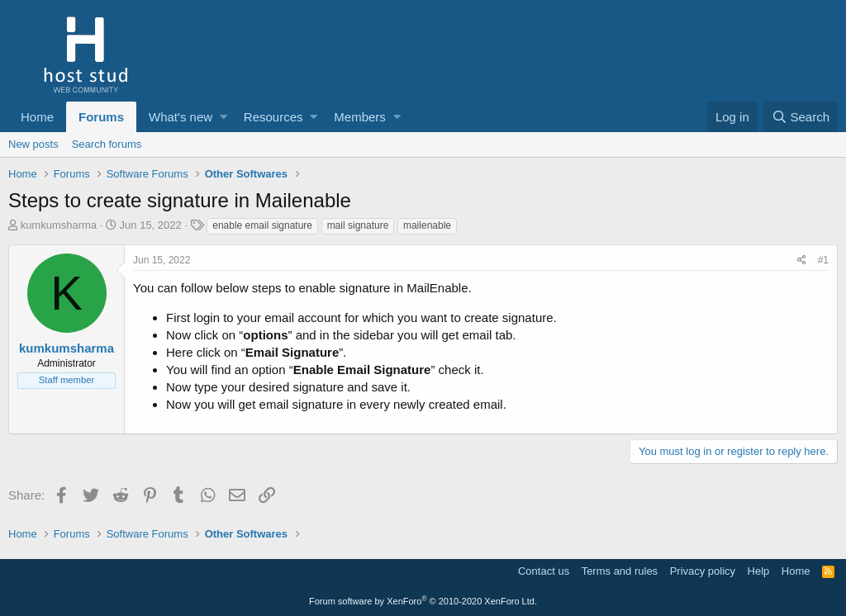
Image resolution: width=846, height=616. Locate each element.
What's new (181, 117)
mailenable (427, 225)
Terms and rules (620, 571)
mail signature (358, 225)
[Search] (801, 117)
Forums (101, 117)
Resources (273, 117)
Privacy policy (703, 571)
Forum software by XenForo (423, 601)
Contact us (544, 571)
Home (37, 117)
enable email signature (262, 225)
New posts (33, 144)
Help (759, 571)
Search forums (107, 144)
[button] (223, 117)
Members (360, 117)
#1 (823, 260)
